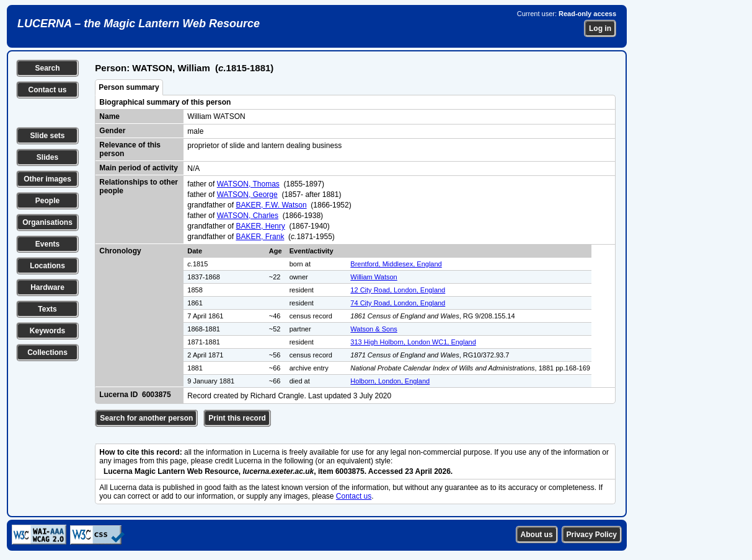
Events (47, 244)
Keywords (47, 331)
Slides (47, 157)
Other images (47, 179)
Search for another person (146, 418)
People (47, 201)
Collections (47, 352)
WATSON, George (247, 195)
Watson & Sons (374, 329)
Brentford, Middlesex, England (396, 264)
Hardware (47, 287)
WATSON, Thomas (248, 184)
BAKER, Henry (260, 226)
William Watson (374, 277)
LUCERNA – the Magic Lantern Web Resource (139, 24)
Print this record (237, 418)
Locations (47, 266)
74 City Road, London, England (398, 303)
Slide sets (47, 136)
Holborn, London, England (390, 381)
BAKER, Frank (260, 237)
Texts (47, 309)
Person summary (129, 87)
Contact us (47, 90)
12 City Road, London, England (398, 290)
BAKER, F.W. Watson (271, 205)
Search (47, 68)
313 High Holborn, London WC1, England (413, 342)
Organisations (47, 222)
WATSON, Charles (248, 216)
